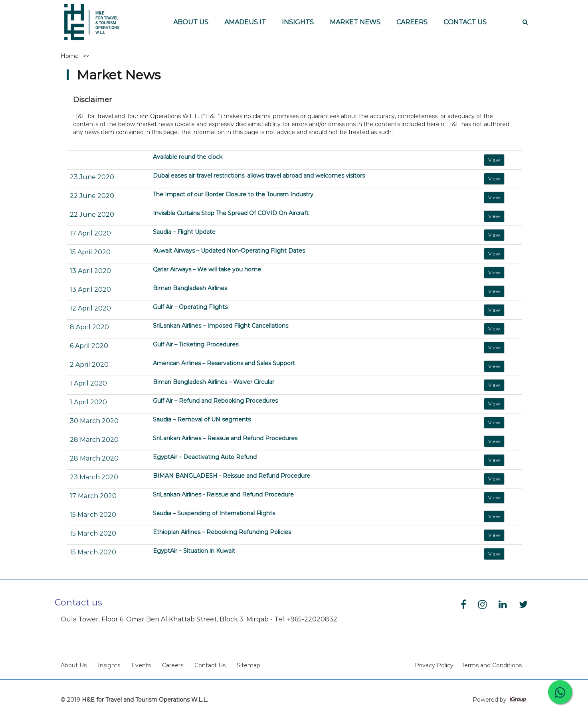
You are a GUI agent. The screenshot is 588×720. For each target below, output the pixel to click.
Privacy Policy (434, 665)
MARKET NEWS (355, 22)
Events (141, 665)
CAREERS (412, 22)
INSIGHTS (298, 22)
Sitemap (248, 665)
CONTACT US (465, 22)
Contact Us (210, 665)
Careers (173, 665)
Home (70, 56)
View (494, 160)
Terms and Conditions (492, 665)
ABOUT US (191, 22)
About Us (74, 665)
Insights (109, 665)
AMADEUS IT (245, 22)
